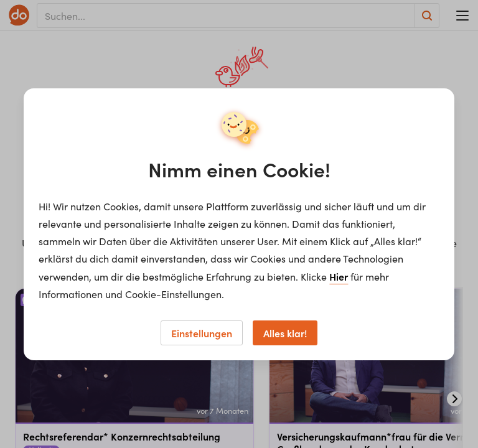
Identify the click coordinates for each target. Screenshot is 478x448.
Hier (339, 276)
